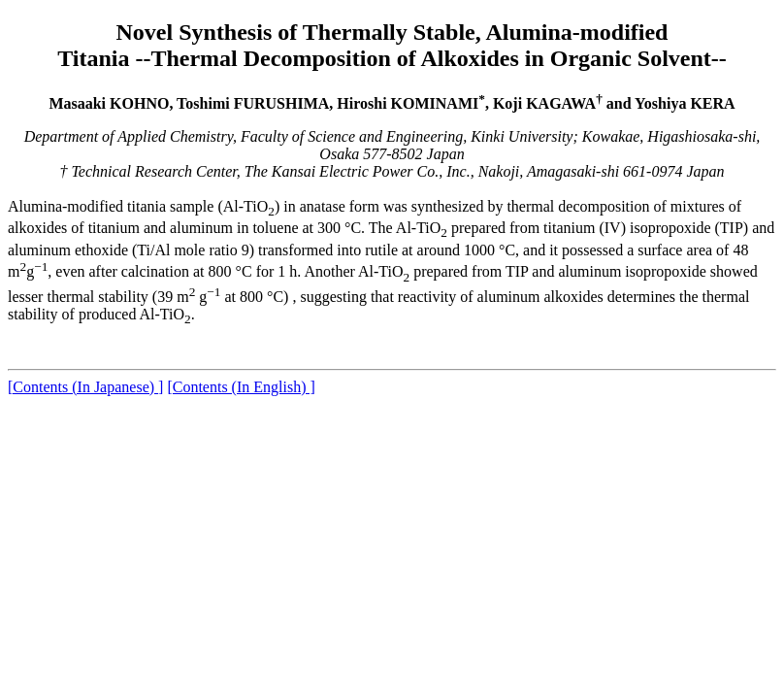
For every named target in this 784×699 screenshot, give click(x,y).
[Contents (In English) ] (241, 387)
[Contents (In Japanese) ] (85, 387)
